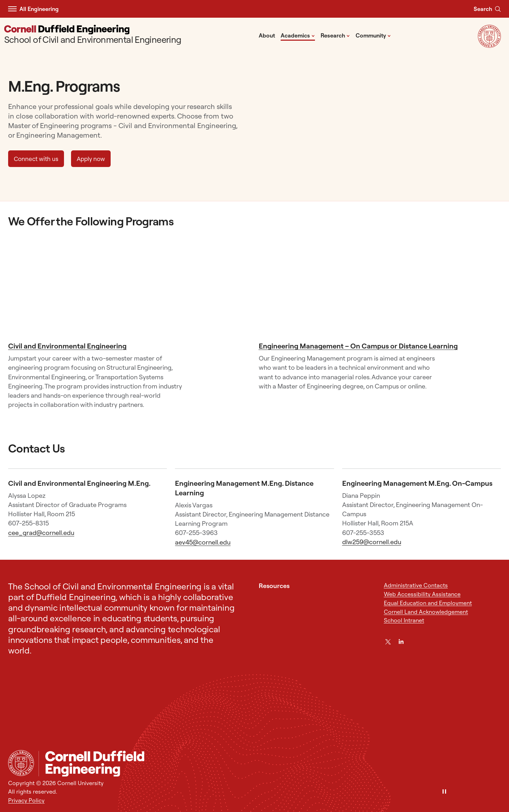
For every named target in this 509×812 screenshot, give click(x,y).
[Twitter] (388, 642)
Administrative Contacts (416, 585)
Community (373, 35)
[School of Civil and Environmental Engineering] (93, 35)
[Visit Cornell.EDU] (489, 45)
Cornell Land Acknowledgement (426, 612)
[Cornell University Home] (21, 763)
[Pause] (444, 792)
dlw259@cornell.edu (372, 542)
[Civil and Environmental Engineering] (129, 289)
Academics (298, 35)
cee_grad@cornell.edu (41, 533)
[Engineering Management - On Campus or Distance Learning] (380, 289)
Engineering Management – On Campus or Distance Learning (358, 346)
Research (335, 35)
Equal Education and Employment (428, 603)
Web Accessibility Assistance (422, 594)
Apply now (91, 159)
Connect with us (36, 159)
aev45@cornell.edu (203, 542)
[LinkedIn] (401, 642)
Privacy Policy (26, 800)
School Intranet (404, 620)
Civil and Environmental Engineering (67, 346)
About (267, 35)
